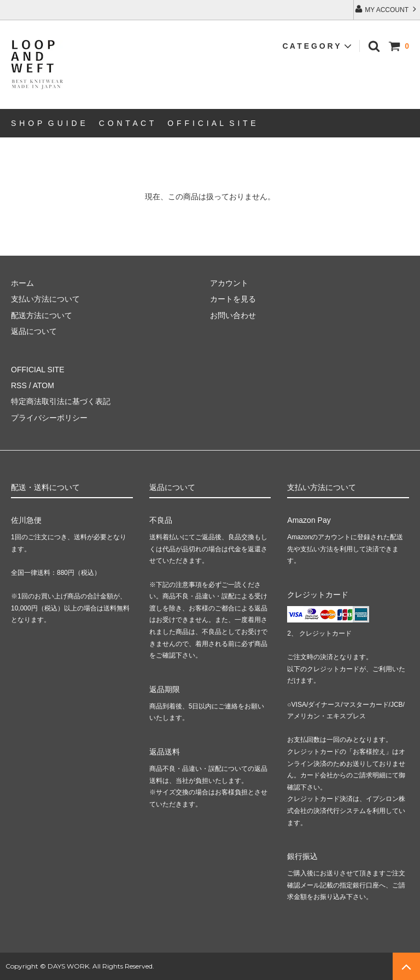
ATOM (43, 385)
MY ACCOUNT (387, 9)
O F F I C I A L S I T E (212, 123)
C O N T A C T (127, 123)
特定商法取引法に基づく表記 (61, 401)
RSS (19, 385)
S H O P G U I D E (48, 123)
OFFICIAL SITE (38, 370)
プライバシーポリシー (49, 418)
